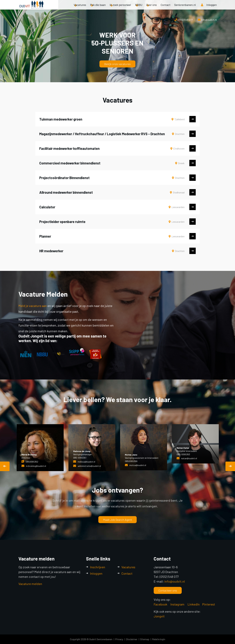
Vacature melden (30, 584)
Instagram (178, 604)
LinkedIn (194, 604)
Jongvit (159, 616)
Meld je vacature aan (33, 306)
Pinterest (209, 604)
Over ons (151, 8)
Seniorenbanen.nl (185, 8)
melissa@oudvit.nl (86, 462)
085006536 (31, 462)
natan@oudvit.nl (189, 458)
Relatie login (159, 639)
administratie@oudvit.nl (89, 466)
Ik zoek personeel (120, 8)
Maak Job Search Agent (118, 520)
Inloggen (96, 573)
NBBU (139, 8)
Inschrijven (98, 567)
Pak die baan (98, 8)
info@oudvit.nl (209, 20)
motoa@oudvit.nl (138, 465)
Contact (165, 8)
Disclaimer (132, 639)
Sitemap (145, 639)
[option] (40, 448)
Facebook (160, 604)
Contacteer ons (168, 590)
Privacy (119, 639)
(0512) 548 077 (185, 20)
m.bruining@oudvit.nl (36, 466)
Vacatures (80, 8)
